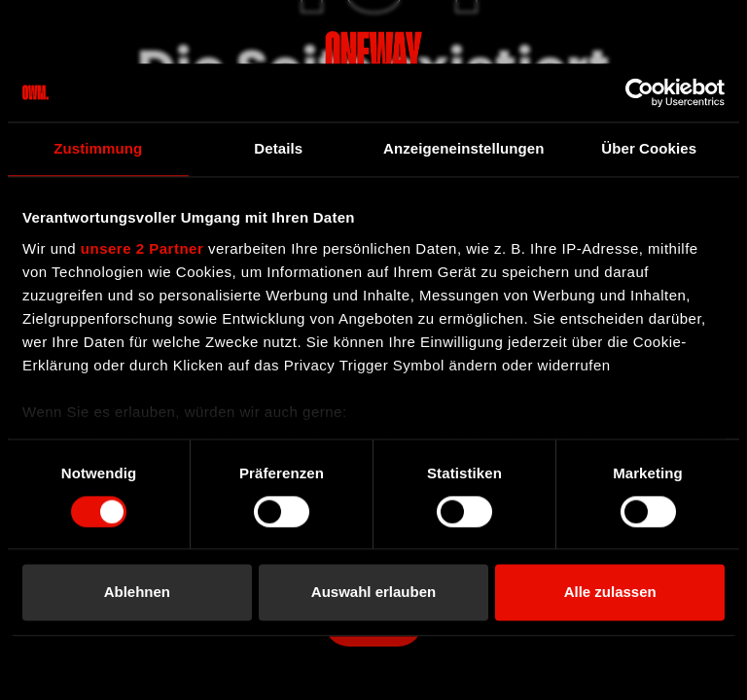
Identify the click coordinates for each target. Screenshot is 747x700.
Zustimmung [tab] (98, 148)
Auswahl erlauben (373, 593)
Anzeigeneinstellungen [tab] (463, 148)
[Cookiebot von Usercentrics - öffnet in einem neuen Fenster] (640, 92)
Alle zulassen (610, 593)
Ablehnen (137, 593)
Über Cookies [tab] (649, 148)
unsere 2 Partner (142, 248)
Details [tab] (278, 148)
